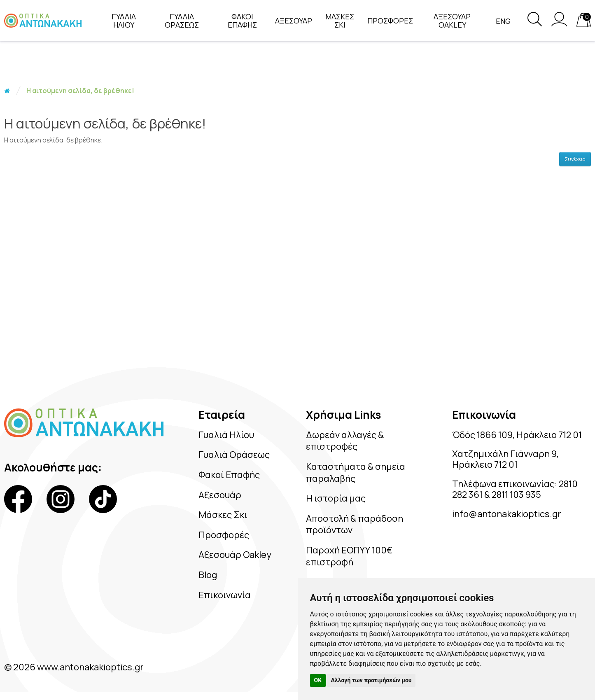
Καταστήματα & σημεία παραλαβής (356, 472)
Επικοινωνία (225, 595)
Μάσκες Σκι (223, 515)
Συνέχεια (575, 159)
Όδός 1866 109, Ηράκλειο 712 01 (517, 435)
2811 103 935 (517, 495)
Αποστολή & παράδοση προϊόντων (355, 524)
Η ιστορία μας (336, 498)
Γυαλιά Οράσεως (234, 455)
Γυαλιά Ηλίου (226, 435)
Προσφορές (224, 535)
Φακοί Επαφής (229, 475)
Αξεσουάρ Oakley (235, 555)
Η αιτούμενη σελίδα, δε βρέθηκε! (80, 91)
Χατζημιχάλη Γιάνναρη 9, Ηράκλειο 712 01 (505, 459)
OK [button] (318, 680)
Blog (208, 575)
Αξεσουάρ (220, 495)
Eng (503, 21)
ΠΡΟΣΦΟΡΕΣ (390, 21)
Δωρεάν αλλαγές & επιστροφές (345, 441)
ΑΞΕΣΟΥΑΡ (294, 21)
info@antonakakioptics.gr (507, 514)
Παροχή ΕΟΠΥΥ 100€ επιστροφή (349, 556)
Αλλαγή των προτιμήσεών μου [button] (371, 680)
